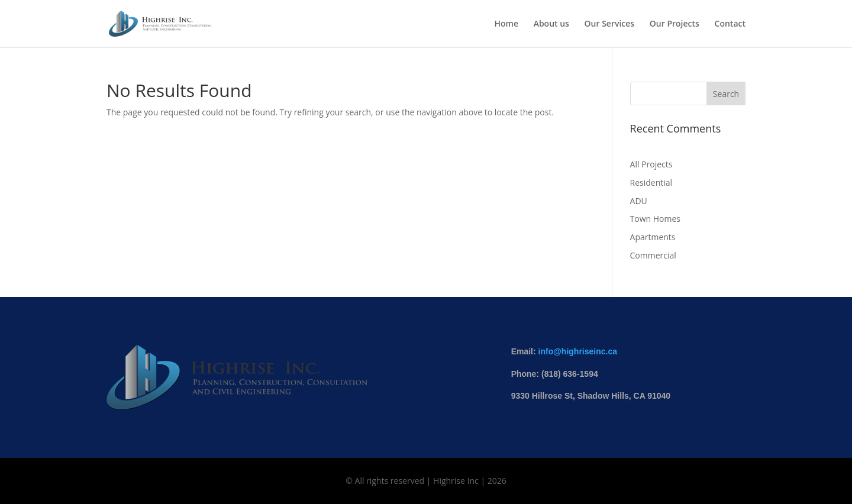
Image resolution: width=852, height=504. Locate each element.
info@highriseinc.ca (578, 351)
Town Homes (655, 219)
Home (506, 24)
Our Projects (674, 24)
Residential (651, 182)
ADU (639, 201)
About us (551, 24)
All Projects (651, 164)
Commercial (653, 255)
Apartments (653, 237)
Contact (730, 24)
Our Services (610, 24)
